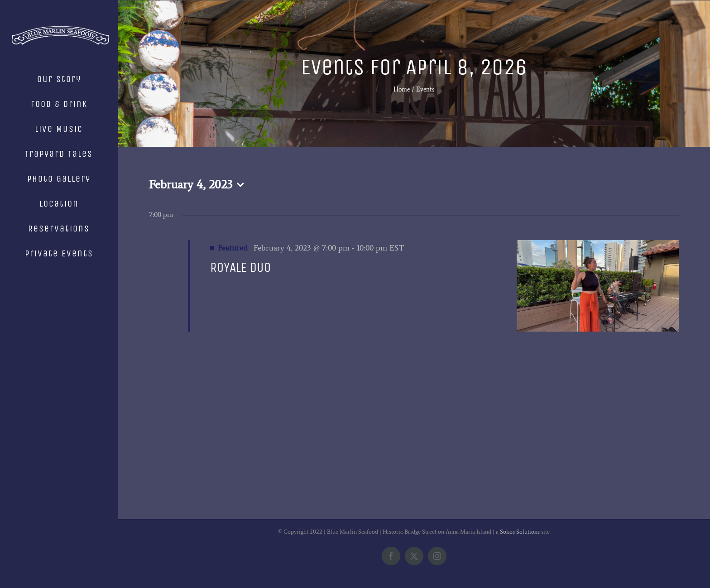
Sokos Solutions (520, 532)
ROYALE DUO (240, 267)
